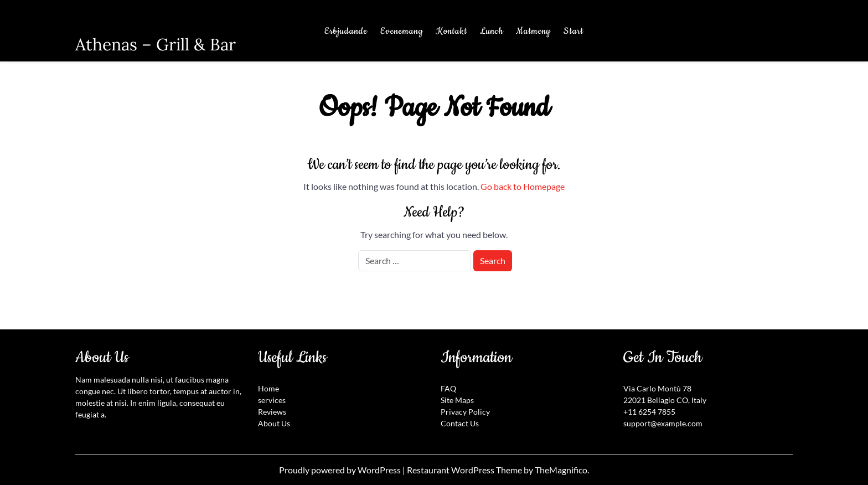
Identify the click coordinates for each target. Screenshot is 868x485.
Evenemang (402, 31)
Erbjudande (346, 31)
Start (573, 31)
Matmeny (533, 31)
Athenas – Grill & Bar (156, 44)
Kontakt (451, 31)
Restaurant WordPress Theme (465, 470)
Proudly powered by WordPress (341, 470)
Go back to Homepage (523, 186)
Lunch (492, 31)
